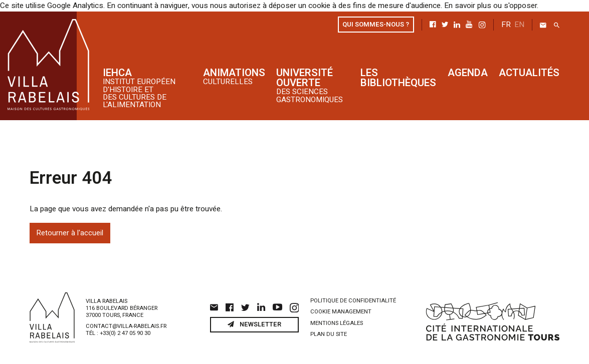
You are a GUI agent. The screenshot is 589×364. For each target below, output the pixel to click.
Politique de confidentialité (353, 299)
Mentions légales (337, 322)
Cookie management (341, 311)
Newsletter (254, 323)
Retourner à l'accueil (70, 232)
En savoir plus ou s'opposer (483, 6)
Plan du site (329, 333)
